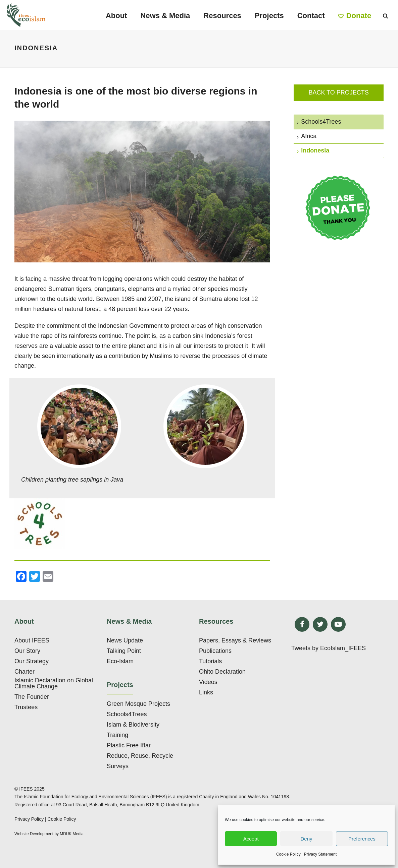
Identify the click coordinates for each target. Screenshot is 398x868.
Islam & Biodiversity (133, 725)
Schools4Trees (319, 122)
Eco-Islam (120, 661)
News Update (125, 640)
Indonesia (313, 150)
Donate (355, 16)
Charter (24, 672)
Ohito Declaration (222, 672)
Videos (208, 682)
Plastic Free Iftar (129, 745)
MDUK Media (72, 834)
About (116, 16)
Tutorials (210, 661)
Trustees (26, 707)
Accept (251, 839)
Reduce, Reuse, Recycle (140, 756)
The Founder (32, 697)
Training (117, 735)
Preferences (362, 839)
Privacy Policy (29, 819)
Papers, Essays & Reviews (235, 640)
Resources (222, 16)
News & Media (165, 16)
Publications (215, 651)
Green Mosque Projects (138, 704)
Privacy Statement (320, 854)
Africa (307, 136)
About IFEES (32, 640)
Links (206, 692)
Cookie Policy (288, 854)
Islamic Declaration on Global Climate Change (54, 683)
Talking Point (124, 651)
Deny (306, 839)
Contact (311, 16)
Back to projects (338, 92)
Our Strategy (32, 661)
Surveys (118, 766)
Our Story (27, 651)
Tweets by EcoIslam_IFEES (329, 648)
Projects (269, 16)
